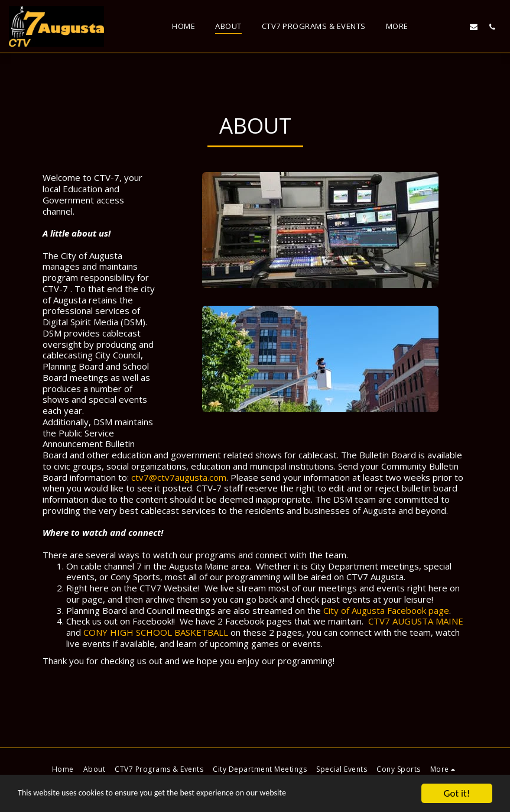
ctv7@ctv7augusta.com (179, 477)
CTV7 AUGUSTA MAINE (416, 621)
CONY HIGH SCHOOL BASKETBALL (156, 632)
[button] (437, 27)
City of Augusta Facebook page (386, 610)
